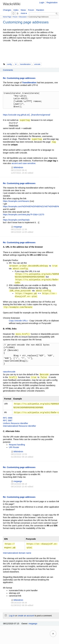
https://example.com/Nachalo (16, 220)
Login (42, 3)
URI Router (14, 447)
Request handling (17, 445)
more (24, 13)
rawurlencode (9, 372)
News (23, 10)
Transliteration (29, 83)
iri (16, 64)
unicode (37, 64)
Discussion (23, 17)
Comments (8, 70)
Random (40, 10)
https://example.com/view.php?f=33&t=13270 (24, 215)
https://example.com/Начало (16, 201)
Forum (31, 10)
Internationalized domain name (17, 553)
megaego (16, 227)
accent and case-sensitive (24, 163)
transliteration (25, 64)
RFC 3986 (8, 418)
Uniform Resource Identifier (15, 423)
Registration (52, 3)
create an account (26, 616)
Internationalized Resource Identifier (19, 426)
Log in (12, 616)
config (9, 64)
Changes (7, 10)
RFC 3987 (8, 421)
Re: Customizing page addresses (19, 78)
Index (16, 10)
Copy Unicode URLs (18, 321)
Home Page (7, 17)
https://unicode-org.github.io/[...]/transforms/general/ (27, 115)
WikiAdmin (17, 167)
